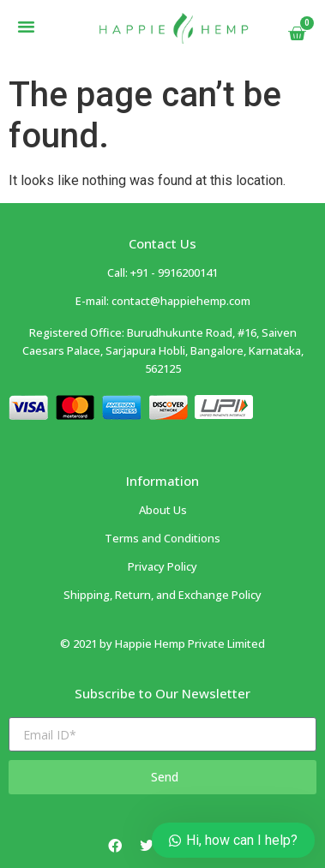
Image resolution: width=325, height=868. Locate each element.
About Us (163, 510)
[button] (27, 27)
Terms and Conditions (162, 538)
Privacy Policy (162, 566)
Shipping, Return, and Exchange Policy (162, 595)
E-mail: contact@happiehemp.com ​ (163, 301)
